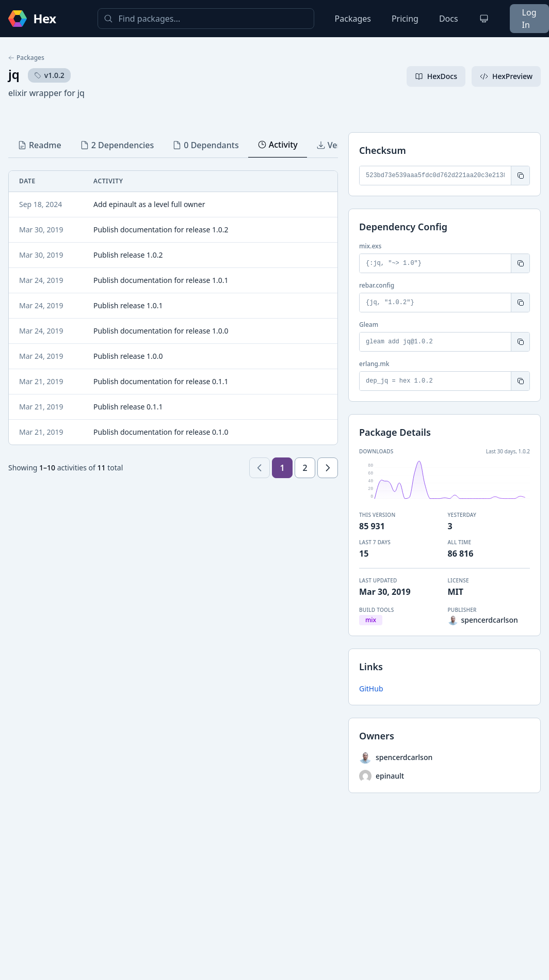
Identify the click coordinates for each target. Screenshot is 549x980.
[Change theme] (484, 19)
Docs (449, 19)
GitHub (371, 689)
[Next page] (328, 468)
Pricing (405, 19)
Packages (353, 19)
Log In (529, 19)
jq (14, 74)
